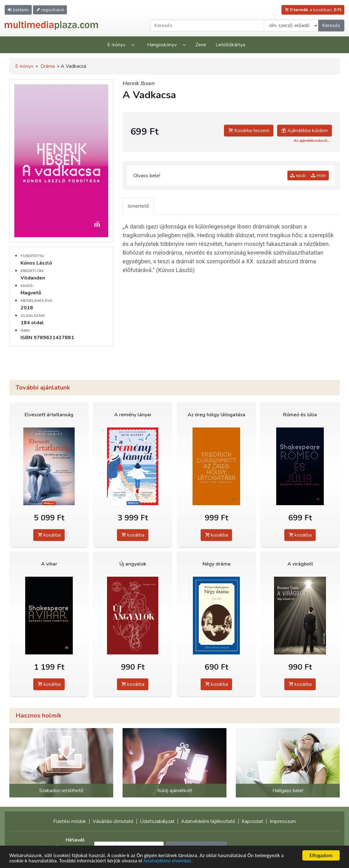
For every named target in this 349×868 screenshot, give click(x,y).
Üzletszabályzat (157, 821)
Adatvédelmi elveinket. (168, 861)
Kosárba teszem (249, 131)
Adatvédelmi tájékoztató (208, 821)
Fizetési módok (70, 821)
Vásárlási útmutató (113, 821)
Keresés (331, 25)
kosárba (49, 535)
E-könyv (116, 45)
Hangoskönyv (162, 45)
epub (298, 175)
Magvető (31, 293)
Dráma (48, 66)
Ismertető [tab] (138, 206)
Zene (201, 45)
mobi (319, 175)
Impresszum (283, 821)
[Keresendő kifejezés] (207, 25)
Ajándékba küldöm (305, 131)
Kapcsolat (252, 821)
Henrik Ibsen (139, 83)
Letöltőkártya (230, 45)
